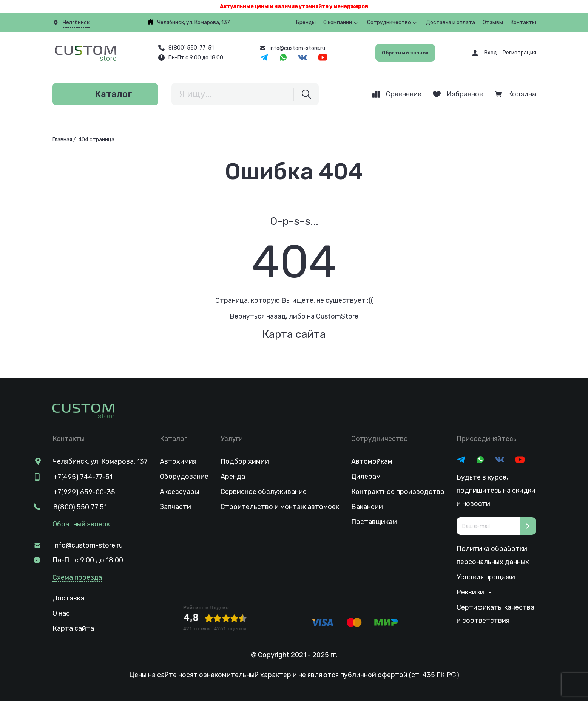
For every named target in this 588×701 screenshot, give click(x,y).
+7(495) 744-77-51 (82, 477)
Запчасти (175, 507)
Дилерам (366, 477)
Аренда (233, 477)
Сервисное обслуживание (264, 492)
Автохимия (178, 461)
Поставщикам (374, 522)
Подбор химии (245, 461)
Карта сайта (294, 334)
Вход (491, 53)
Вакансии (367, 507)
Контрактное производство (398, 492)
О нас (61, 613)
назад (276, 316)
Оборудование (184, 477)
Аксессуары (179, 492)
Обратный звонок (405, 53)
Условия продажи (486, 577)
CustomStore (337, 316)
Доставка (68, 597)
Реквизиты (475, 592)
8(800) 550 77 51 (79, 507)
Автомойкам (372, 461)
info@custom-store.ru (87, 545)
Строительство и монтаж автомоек (280, 507)
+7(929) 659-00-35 (83, 492)
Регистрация (519, 53)
